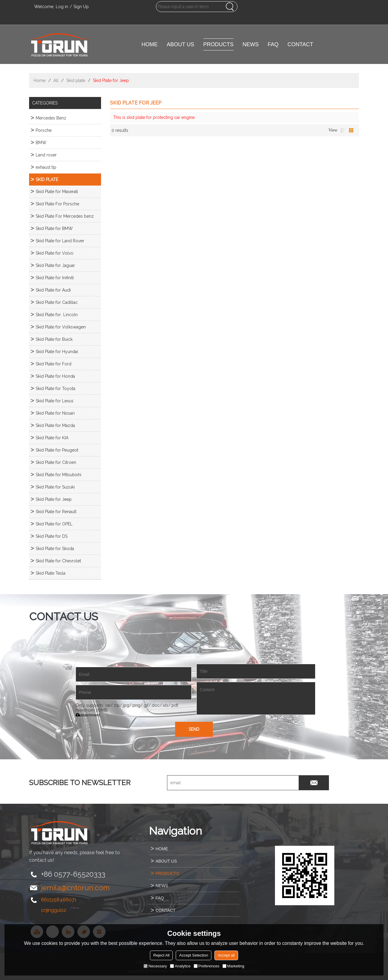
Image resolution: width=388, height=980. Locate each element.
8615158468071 (59, 900)
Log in (62, 7)
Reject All (161, 955)
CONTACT (300, 44)
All (56, 80)
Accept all (226, 955)
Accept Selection (194, 955)
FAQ (273, 44)
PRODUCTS (218, 44)
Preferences (207, 966)
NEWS (251, 44)
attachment (88, 715)
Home (40, 80)
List (343, 130)
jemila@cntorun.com (75, 888)
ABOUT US (181, 44)
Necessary (155, 966)
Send (194, 729)
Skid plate (76, 80)
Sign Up (81, 7)
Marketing (233, 966)
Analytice (180, 966)
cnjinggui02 (54, 910)
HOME (150, 44)
